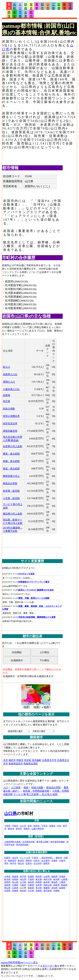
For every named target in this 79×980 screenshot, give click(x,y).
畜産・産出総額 (11, 469)
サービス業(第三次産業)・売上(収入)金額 (36, 794)
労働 (20, 14)
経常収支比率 (10, 423)
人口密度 (16, 787)
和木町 (28, 760)
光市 (6, 760)
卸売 (42, 6)
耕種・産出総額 (11, 461)
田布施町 (37, 760)
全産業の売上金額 (13, 446)
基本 (9, 6)
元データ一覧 (50, 966)
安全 (15, 14)
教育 (65, 6)
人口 (20, 6)
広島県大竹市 (49, 760)
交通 (70, 6)
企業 (26, 14)
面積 (26, 787)
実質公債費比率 (11, 416)
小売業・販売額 (11, 498)
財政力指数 (9, 409)
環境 (9, 14)
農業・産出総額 (11, 454)
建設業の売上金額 (13, 514)
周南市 (20, 760)
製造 (31, 6)
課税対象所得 (10, 431)
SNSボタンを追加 (26, 574)
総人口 (7, 367)
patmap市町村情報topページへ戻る (19, 962)
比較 (15, 6)
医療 (59, 6)
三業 (53, 6)
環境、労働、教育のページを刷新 (34, 598)
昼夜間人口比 (10, 374)
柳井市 (12, 760)
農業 (37, 6)
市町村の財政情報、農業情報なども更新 (37, 617)
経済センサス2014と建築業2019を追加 (36, 590)
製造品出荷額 (10, 483)
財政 (26, 6)
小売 (48, 6)
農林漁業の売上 (11, 476)
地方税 (7, 401)
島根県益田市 (16, 764)
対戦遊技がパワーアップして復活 (34, 582)
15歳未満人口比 (11, 389)
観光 (31, 14)
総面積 (7, 395)
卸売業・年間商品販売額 (36, 791)
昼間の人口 (9, 382)
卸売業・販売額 (11, 491)
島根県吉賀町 (31, 764)
